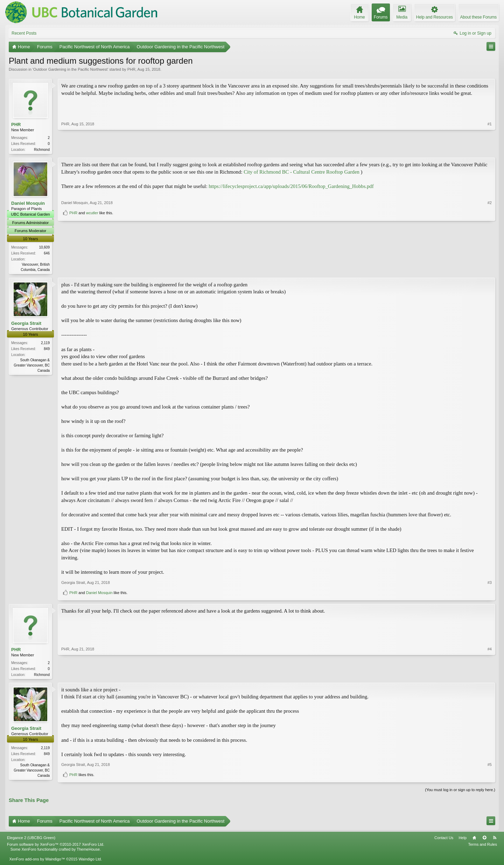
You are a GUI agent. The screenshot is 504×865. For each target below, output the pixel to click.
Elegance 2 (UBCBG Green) (31, 839)
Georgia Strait (26, 325)
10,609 (44, 248)
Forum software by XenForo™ (56, 846)
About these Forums (478, 17)
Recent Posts (24, 33)
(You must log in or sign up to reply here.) (460, 792)
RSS (495, 839)
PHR (131, 69)
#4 (490, 675)
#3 (490, 584)
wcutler (92, 267)
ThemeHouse (88, 851)
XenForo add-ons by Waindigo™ (37, 861)
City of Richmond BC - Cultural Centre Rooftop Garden (302, 173)
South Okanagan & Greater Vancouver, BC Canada (32, 367)
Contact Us (444, 839)
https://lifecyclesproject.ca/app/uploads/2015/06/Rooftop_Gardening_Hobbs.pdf (291, 187)
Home (474, 839)
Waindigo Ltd (90, 861)
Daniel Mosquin (28, 204)
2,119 (45, 344)
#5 (490, 767)
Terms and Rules (482, 846)
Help (463, 839)
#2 (490, 257)
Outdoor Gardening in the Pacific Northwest (70, 69)
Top (484, 839)
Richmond (42, 150)
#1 (490, 149)
